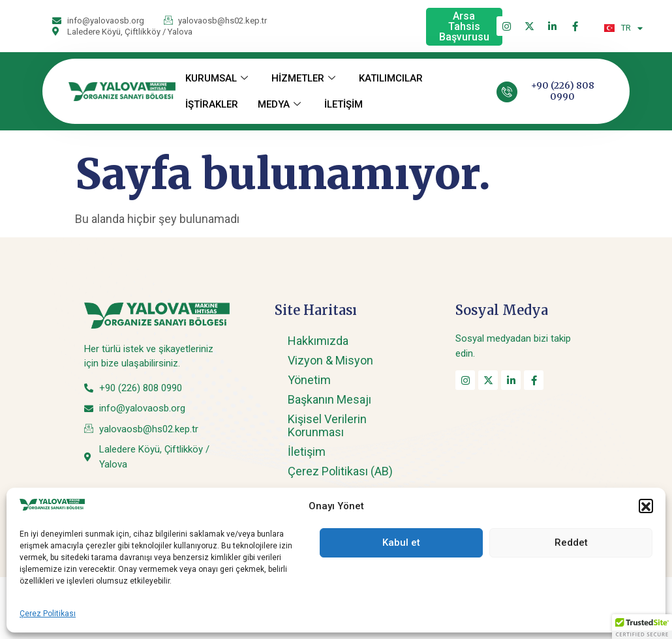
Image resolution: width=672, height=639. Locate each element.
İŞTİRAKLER (212, 104)
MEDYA (279, 105)
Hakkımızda (318, 341)
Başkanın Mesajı (329, 399)
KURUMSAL (217, 79)
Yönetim (309, 380)
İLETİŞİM (344, 104)
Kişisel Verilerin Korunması (327, 425)
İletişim (307, 452)
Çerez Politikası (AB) (340, 471)
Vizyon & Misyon (330, 360)
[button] (642, 627)
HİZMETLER (303, 79)
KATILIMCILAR (391, 78)
